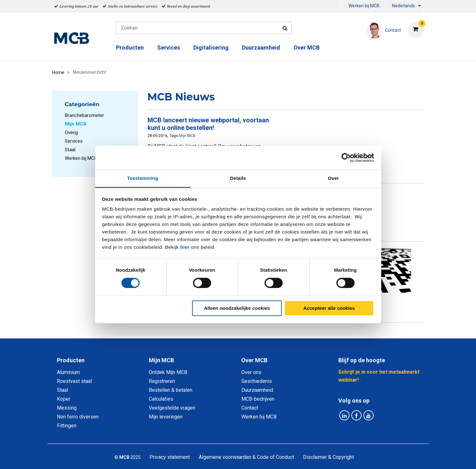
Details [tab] (238, 178)
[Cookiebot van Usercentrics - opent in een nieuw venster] (346, 158)
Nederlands (404, 6)
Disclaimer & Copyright (328, 457)
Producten (130, 48)
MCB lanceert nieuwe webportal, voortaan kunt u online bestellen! (208, 124)
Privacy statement (170, 457)
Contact (250, 408)
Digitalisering (211, 48)
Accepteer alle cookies (329, 308)
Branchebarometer (84, 115)
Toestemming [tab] (143, 178)
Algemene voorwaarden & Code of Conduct (246, 457)
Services (169, 48)
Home (58, 72)
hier (185, 247)
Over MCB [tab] (254, 360)
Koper (64, 399)
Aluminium (68, 372)
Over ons (251, 372)
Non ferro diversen (78, 417)
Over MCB (307, 48)
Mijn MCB (187, 136)
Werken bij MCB (364, 6)
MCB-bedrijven (258, 399)
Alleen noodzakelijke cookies (237, 308)
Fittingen (67, 426)
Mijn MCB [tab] (161, 360)
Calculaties (161, 399)
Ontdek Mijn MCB (168, 372)
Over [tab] (333, 178)
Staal (70, 150)
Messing (67, 408)
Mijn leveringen (166, 417)
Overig (71, 133)
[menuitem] (341, 7)
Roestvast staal (74, 381)
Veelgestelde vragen (172, 408)
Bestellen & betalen (171, 390)
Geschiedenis (257, 381)
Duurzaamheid (261, 48)
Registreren (162, 381)
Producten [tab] (71, 360)
